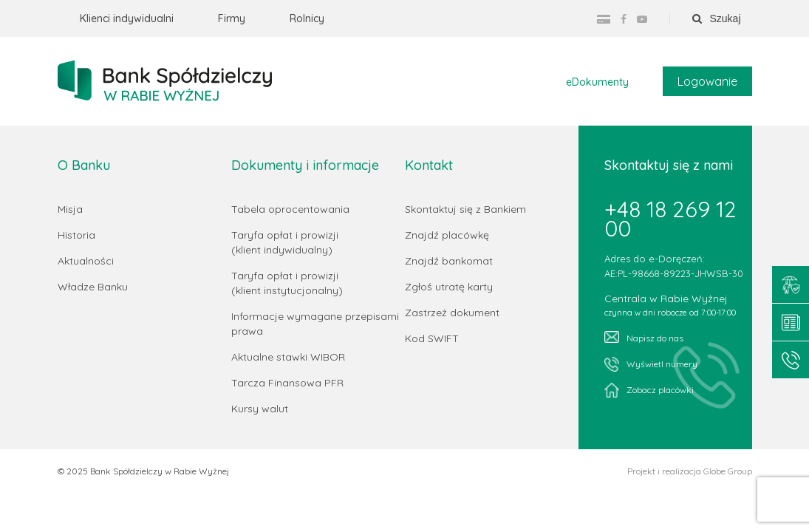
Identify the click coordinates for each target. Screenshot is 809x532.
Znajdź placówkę (447, 235)
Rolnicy (307, 18)
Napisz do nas (644, 337)
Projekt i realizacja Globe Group (690, 471)
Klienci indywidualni (127, 18)
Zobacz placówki (649, 390)
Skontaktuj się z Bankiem (465, 209)
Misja (70, 209)
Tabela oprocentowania (290, 209)
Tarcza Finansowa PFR (287, 383)
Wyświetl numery (651, 364)
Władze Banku (93, 287)
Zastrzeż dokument (452, 313)
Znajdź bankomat (449, 261)
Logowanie (707, 81)
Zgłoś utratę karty (449, 287)
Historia (76, 235)
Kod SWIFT (432, 338)
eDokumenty (597, 82)
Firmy (232, 18)
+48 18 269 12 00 (670, 219)
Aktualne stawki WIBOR (288, 357)
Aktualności (86, 261)
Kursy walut (260, 409)
